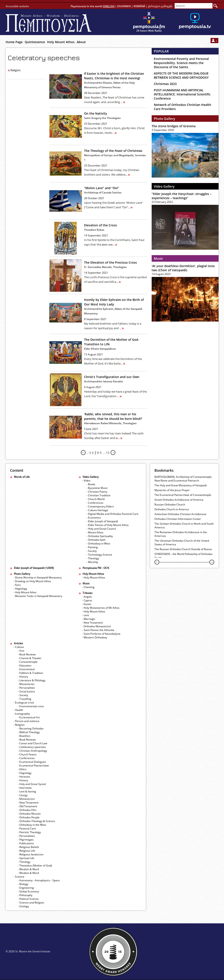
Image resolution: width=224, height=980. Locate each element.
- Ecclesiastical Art (29, 717)
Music (158, 258)
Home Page (14, 42)
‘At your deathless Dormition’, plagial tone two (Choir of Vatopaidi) (183, 268)
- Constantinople (28, 662)
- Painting (92, 547)
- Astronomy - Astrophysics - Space (39, 880)
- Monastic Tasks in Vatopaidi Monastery (38, 596)
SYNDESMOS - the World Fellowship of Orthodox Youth (183, 556)
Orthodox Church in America (172, 509)
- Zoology (23, 906)
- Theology (93, 558)
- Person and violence (26, 721)
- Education (25, 665)
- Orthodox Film (27, 810)
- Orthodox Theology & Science (36, 821)
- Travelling (25, 699)
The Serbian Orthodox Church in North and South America (184, 526)
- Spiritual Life (26, 858)
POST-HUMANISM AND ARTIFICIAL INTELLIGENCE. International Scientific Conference (182, 94)
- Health (18, 710)
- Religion (19, 725)
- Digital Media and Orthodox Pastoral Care (112, 514)
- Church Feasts (27, 754)
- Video (86, 481)
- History (23, 677)
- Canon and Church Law (32, 743)
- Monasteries (26, 684)
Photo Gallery (164, 119)
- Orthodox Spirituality (100, 536)
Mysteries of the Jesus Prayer (172, 490)
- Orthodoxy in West (98, 543)
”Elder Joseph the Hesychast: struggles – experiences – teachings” (182, 196)
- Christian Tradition (98, 495)
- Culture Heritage (97, 510)
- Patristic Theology (29, 832)
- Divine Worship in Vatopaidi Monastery (38, 577)
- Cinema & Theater (30, 658)
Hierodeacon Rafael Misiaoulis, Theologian (110, 423)
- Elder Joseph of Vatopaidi (102, 521)
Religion (14, 70)
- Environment (26, 669)
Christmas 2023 (165, 84)
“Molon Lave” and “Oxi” (102, 188)
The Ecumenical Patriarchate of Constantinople (183, 495)
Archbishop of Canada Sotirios (103, 192)
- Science (19, 877)
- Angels (87, 597)
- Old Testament (27, 806)
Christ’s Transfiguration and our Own (112, 377)
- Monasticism (26, 799)
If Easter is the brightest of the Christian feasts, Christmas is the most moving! (114, 76)
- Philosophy (25, 895)
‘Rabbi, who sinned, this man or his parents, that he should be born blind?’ (113, 416)
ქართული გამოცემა (160, 6)
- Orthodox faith (96, 540)
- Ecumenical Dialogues (32, 762)
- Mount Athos (95, 532)
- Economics (94, 518)
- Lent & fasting (27, 791)
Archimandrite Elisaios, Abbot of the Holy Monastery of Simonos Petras (109, 85)
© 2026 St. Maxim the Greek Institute (28, 951)
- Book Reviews (27, 654)
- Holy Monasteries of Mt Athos (101, 608)
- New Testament (92, 623)
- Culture (19, 647)
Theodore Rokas (94, 230)
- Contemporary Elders (100, 506)
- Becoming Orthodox (31, 728)
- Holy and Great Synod (32, 784)
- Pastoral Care (27, 828)
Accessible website (17, 6)
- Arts (21, 651)
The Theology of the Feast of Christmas (113, 151)
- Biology (23, 884)
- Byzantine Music (97, 488)
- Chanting (88, 587)
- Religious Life (27, 851)
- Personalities (26, 688)
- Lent (85, 615)
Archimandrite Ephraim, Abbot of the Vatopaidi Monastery (113, 311)
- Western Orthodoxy (95, 637)
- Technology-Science (99, 555)
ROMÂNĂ (139, 6)
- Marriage (89, 619)
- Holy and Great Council (101, 529)
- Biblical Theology (29, 732)
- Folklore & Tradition (30, 673)
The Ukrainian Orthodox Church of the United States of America (182, 543)
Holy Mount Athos (61, 42)
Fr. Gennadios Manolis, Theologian (105, 267)
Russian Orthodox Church (170, 504)
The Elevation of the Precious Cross (110, 262)
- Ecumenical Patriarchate (33, 766)
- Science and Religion (31, 903)
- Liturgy (23, 795)
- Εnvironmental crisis (31, 706)
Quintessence (35, 42)
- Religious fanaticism (31, 854)
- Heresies (24, 777)
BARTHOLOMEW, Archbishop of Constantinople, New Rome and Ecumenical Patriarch (183, 479)
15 (108, 453)
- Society (92, 551)
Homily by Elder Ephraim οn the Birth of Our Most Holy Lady (114, 302)
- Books (91, 484)
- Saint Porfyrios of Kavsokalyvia (101, 634)
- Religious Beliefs (28, 847)
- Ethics (22, 769)
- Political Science (28, 899)
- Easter (87, 604)
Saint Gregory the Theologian (102, 118)
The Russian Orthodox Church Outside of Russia (183, 549)
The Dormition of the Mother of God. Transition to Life (112, 342)
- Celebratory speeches (32, 747)
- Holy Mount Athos (25, 592)
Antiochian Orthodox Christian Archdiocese (180, 514)
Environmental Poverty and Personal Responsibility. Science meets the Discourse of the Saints (181, 63)
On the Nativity (96, 113)
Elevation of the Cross (100, 225)
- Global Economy (28, 891)
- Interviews (25, 788)
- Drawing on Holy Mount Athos (32, 581)
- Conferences (95, 503)
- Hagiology (20, 589)
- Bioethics (24, 736)
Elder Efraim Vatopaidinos (100, 349)
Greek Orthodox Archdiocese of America (179, 500)
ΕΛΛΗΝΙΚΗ (124, 6)
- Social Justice (26, 691)
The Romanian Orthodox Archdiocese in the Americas (181, 534)
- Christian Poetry (97, 492)
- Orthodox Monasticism (97, 626)
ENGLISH (109, 6)
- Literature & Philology (32, 680)
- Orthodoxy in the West (32, 825)
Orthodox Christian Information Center (178, 519)
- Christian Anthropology (32, 751)
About (81, 42)
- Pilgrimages (26, 840)
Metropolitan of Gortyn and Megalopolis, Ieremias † (115, 158)
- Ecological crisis (24, 703)
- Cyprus (87, 600)
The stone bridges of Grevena (174, 126)
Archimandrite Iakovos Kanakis (104, 381)
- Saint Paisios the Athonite (98, 630)
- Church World (95, 499)
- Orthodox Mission (29, 814)
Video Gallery (164, 186)
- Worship (92, 562)
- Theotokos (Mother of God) (35, 866)
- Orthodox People (29, 817)
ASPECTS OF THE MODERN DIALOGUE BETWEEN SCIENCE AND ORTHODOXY (181, 75)
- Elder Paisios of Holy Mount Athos (108, 525)
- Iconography (22, 714)
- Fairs (17, 585)
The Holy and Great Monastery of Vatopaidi (181, 485)
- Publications (26, 843)
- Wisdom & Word (28, 869)
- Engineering (26, 888)
